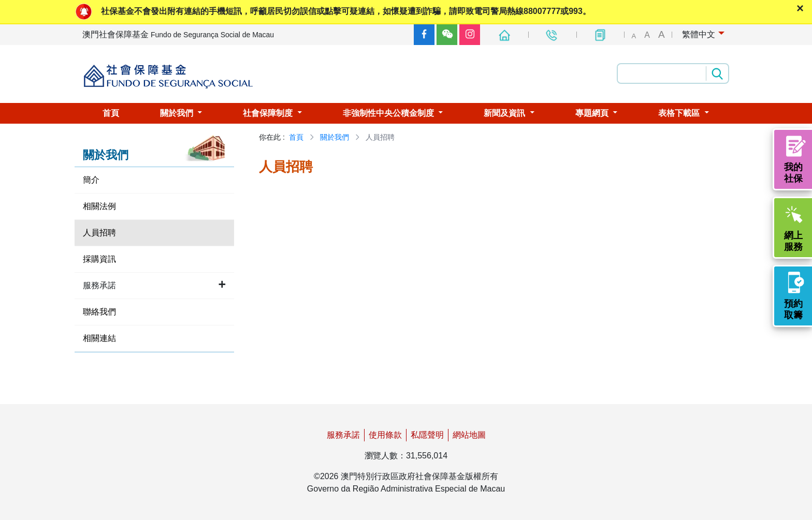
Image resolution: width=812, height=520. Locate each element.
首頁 (296, 137)
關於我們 (335, 137)
